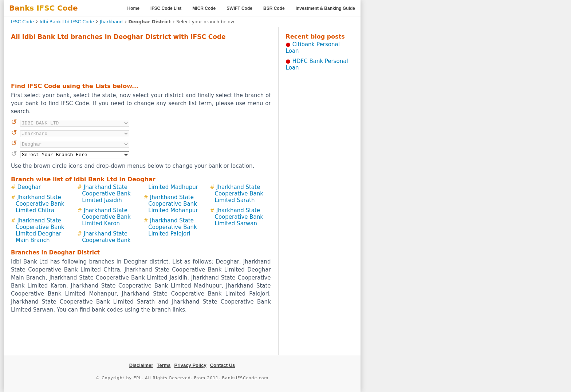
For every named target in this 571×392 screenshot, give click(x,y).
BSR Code (274, 8)
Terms (164, 365)
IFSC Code (22, 22)
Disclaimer (141, 365)
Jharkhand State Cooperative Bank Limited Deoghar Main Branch (40, 230)
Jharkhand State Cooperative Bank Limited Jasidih (106, 194)
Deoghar (29, 187)
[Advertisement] (141, 60)
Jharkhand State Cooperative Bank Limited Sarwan (239, 217)
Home (133, 8)
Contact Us (223, 365)
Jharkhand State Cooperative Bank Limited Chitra (40, 204)
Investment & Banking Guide (325, 8)
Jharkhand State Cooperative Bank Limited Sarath (239, 194)
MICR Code (204, 8)
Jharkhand (111, 22)
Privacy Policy (190, 365)
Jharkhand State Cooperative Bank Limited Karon (106, 217)
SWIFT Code (239, 8)
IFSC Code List (166, 8)
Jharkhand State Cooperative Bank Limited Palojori (173, 227)
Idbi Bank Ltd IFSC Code (67, 22)
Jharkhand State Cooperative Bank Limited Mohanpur (173, 204)
